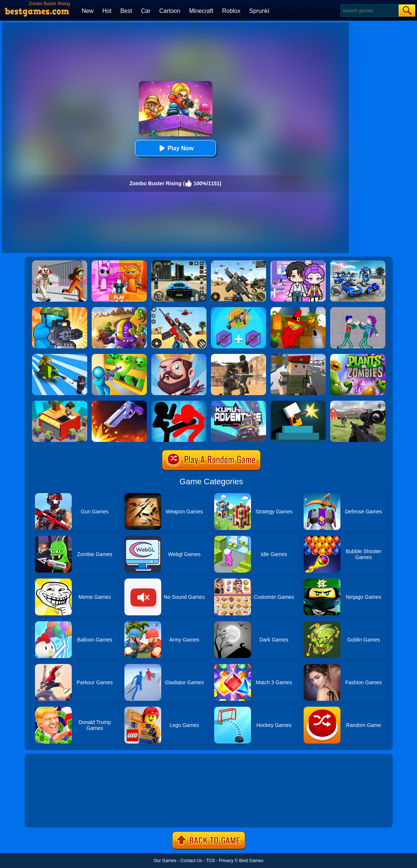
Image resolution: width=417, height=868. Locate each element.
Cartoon (170, 11)
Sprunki (259, 11)
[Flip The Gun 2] (119, 403)
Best (126, 11)
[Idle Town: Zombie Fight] (60, 403)
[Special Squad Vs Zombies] (119, 310)
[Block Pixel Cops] (298, 356)
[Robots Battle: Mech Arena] (358, 263)
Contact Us (191, 861)
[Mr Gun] (298, 403)
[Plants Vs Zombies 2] (358, 356)
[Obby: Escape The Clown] (60, 263)
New (88, 11)
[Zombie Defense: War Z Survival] (119, 356)
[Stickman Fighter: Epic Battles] (179, 403)
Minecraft (201, 11)
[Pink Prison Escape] (119, 263)
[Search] (369, 10)
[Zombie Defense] (60, 310)
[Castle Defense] (179, 356)
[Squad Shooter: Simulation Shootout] (238, 263)
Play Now (175, 148)
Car (146, 11)
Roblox (231, 11)
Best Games (251, 861)
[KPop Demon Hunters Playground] (358, 310)
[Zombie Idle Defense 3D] (60, 356)
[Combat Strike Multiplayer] (238, 356)
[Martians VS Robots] (298, 310)
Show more (50, 813)
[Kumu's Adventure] (238, 403)
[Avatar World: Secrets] (298, 263)
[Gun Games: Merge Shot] (238, 310)
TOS (211, 861)
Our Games (165, 861)
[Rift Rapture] (179, 310)
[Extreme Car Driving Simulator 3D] (179, 263)
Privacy (226, 861)
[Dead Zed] (358, 403)
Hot (107, 11)
